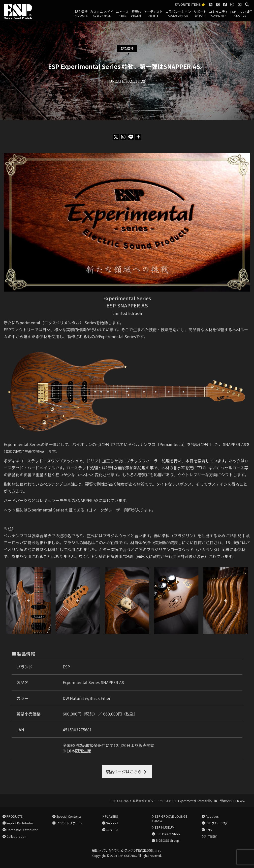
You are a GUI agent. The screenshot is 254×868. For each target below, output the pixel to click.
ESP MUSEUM (165, 827)
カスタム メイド (102, 14)
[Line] (131, 137)
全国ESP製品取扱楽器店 (84, 745)
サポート (200, 14)
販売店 (136, 14)
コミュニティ (218, 14)
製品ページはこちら (124, 772)
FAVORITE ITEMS (190, 5)
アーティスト (153, 14)
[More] (138, 137)
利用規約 (211, 836)
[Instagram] (123, 137)
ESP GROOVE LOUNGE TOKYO (169, 818)
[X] (116, 137)
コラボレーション (178, 14)
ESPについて (240, 14)
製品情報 (81, 14)
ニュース (122, 14)
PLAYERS (111, 816)
